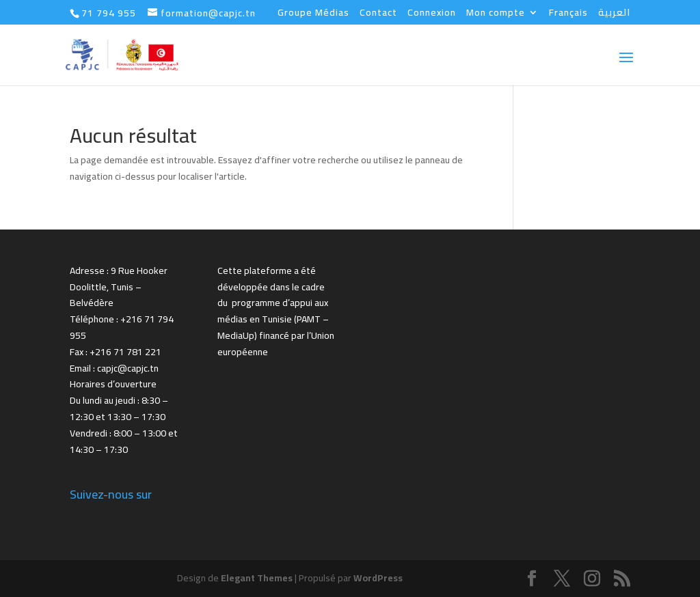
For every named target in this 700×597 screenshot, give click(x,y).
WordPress (378, 578)
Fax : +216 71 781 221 (116, 352)
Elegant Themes (257, 578)
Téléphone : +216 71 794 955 (122, 327)
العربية (614, 14)
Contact (378, 14)
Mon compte (496, 14)
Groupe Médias (313, 14)
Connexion (432, 14)
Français (568, 14)
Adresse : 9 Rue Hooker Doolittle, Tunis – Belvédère (119, 287)
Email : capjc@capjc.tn (114, 368)
